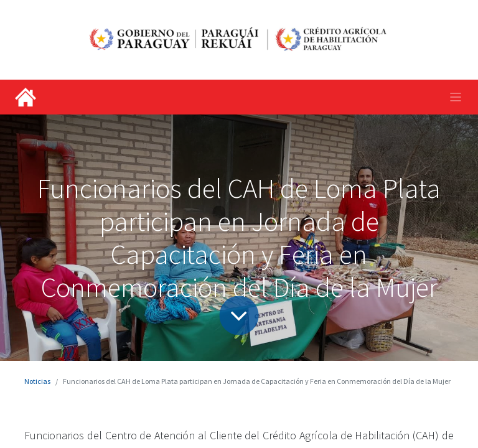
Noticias (37, 381)
